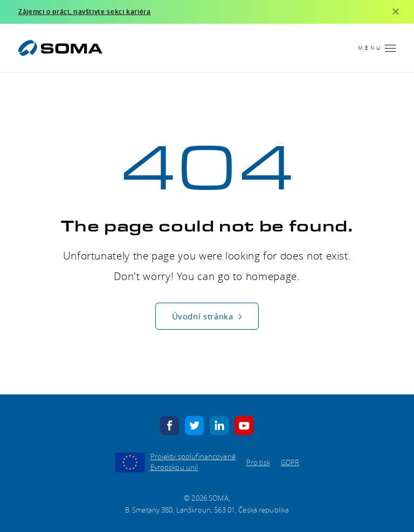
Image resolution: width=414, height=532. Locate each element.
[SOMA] (60, 48)
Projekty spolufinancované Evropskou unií (193, 462)
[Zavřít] (396, 12)
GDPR (290, 462)
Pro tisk (258, 462)
